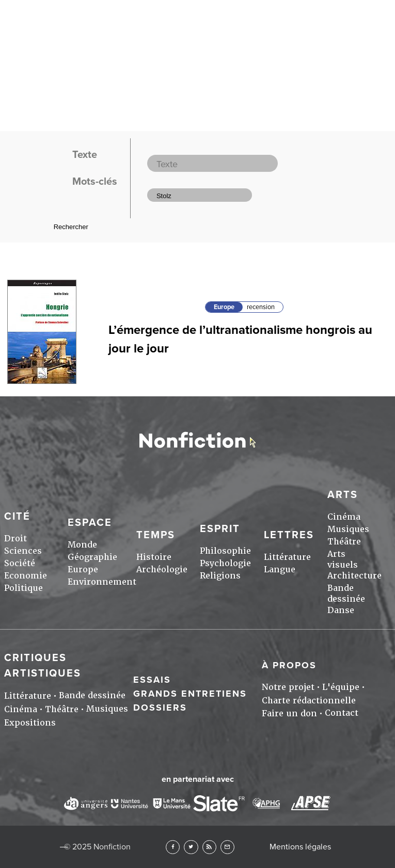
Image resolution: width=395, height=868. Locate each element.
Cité (17, 517)
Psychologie (225, 563)
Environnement (102, 582)
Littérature (287, 557)
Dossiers (160, 708)
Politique (23, 588)
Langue (280, 569)
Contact (342, 713)
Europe (224, 307)
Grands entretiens (190, 694)
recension (261, 307)
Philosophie (225, 551)
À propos (289, 665)
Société (20, 563)
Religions (220, 576)
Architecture (354, 576)
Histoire (154, 557)
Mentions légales (300, 847)
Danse (341, 610)
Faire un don (289, 713)
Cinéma (344, 517)
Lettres (289, 535)
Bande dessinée (346, 593)
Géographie (92, 557)
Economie (26, 576)
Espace (90, 523)
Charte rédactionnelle (309, 701)
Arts (343, 495)
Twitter (191, 847)
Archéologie (162, 569)
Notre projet (288, 687)
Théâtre (344, 542)
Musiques (348, 529)
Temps (156, 535)
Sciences (23, 551)
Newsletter (227, 847)
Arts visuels (343, 559)
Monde (82, 545)
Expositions (30, 723)
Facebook (173, 847)
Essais (152, 680)
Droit (15, 539)
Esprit (220, 529)
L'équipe (341, 687)
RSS (209, 847)
